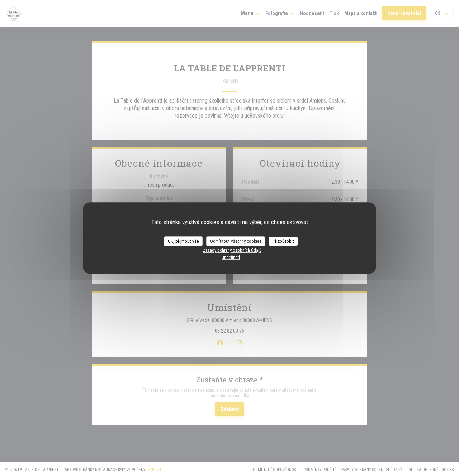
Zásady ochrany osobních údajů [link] (232, 250)
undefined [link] (231, 257)
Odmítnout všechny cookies (236, 241)
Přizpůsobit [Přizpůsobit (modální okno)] (283, 241)
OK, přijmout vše (183, 241)
